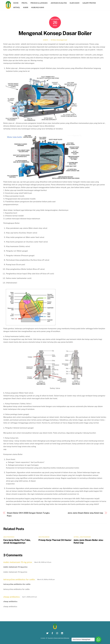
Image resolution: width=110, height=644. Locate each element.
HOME (16, 3)
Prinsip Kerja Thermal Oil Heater (55, 540)
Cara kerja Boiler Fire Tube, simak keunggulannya (17, 541)
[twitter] (47, 633)
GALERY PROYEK (90, 3)
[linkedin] (62, 633)
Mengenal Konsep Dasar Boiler (55, 33)
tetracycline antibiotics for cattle (19, 579)
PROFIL (25, 3)
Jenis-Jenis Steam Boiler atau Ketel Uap (85, 513)
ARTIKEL (17, 7)
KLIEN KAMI (75, 3)
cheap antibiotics (11, 597)
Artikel (53, 40)
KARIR (26, 7)
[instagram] (57, 633)
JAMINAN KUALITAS (59, 3)
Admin (45, 40)
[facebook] (52, 633)
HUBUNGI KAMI (38, 7)
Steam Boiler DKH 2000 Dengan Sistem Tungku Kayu (28, 514)
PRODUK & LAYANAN (40, 3)
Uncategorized (62, 40)
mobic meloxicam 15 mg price (18, 562)
